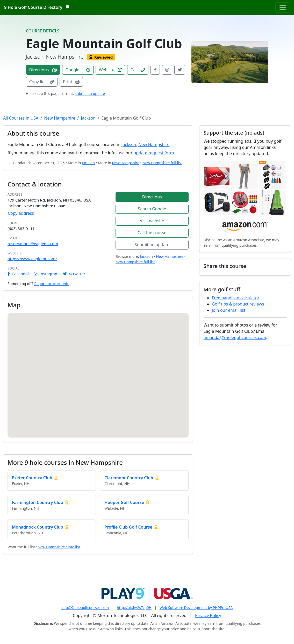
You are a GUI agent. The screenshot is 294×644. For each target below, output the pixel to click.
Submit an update (152, 245)
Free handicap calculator (236, 298)
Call (138, 70)
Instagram (46, 274)
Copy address (21, 213)
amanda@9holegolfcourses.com (235, 337)
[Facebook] (155, 70)
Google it (78, 70)
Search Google (152, 209)
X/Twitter (74, 274)
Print (71, 82)
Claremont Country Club (129, 478)
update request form (154, 153)
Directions (43, 70)
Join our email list (229, 310)
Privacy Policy (208, 615)
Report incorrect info (52, 284)
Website (110, 70)
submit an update (90, 94)
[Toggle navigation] (283, 8)
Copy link (42, 82)
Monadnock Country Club (38, 527)
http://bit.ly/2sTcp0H (134, 608)
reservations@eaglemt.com (33, 244)
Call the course (152, 233)
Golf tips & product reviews (238, 304)
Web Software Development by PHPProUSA (196, 608)
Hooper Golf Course (124, 502)
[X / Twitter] (180, 70)
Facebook (19, 274)
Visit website (152, 221)
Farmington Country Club (38, 502)
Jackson (88, 118)
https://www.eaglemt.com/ (32, 259)
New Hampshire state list (59, 547)
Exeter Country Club (32, 478)
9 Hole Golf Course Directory (37, 7)
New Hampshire (60, 118)
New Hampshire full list (162, 163)
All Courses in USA (21, 118)
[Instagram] (167, 70)
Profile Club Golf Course (128, 527)
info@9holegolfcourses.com (85, 608)
